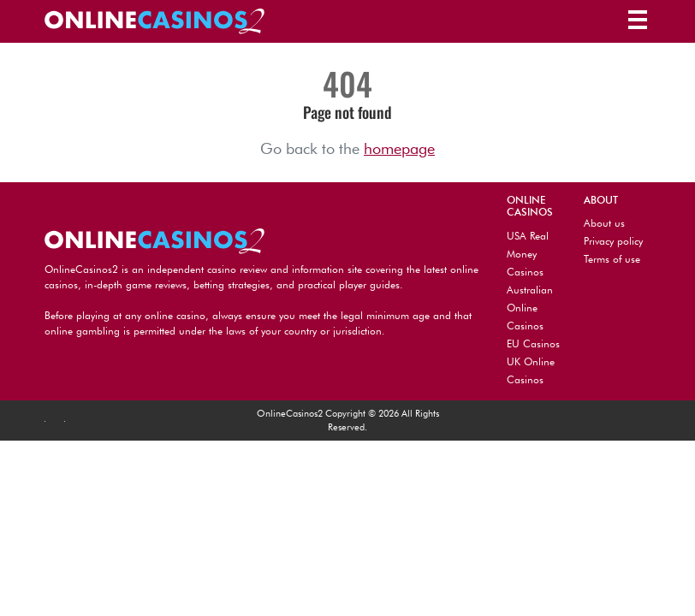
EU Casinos (533, 344)
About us (604, 223)
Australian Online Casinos (530, 308)
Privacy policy (613, 241)
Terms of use (612, 259)
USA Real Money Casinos (528, 254)
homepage (399, 148)
